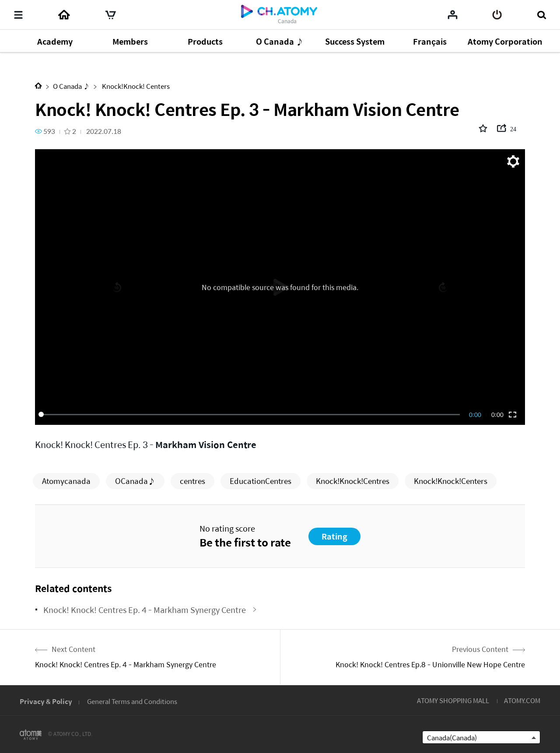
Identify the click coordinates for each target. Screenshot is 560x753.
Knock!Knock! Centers (135, 86)
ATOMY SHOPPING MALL (453, 700)
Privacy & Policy (46, 701)
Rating (334, 536)
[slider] (251, 414)
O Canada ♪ (71, 86)
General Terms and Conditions (132, 701)
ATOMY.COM (522, 700)
